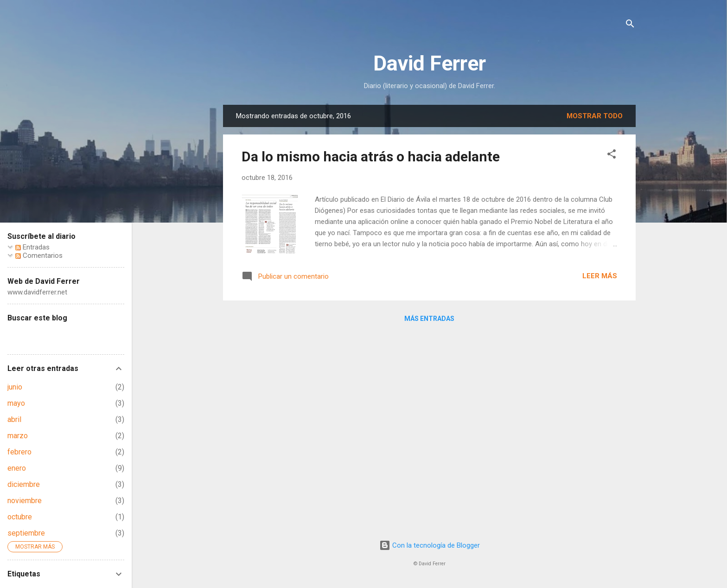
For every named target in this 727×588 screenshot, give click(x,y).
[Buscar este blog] (66, 336)
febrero (19, 452)
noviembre (25, 501)
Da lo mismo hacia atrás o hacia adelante (371, 157)
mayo (16, 403)
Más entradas (429, 319)
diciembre (24, 484)
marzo (18, 436)
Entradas (32, 247)
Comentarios (39, 256)
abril (14, 419)
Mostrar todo (595, 116)
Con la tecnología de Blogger (430, 545)
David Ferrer (430, 63)
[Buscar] (630, 25)
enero (17, 468)
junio (15, 387)
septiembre (26, 533)
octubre (20, 517)
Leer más (600, 276)
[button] (612, 156)
